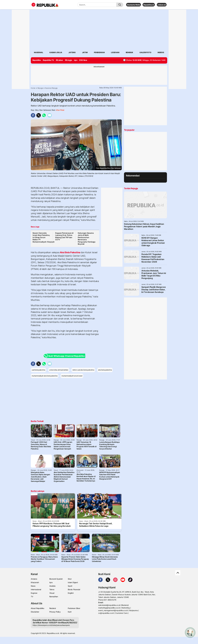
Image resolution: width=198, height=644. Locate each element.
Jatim (85, 52)
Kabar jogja (56, 52)
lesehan (115, 52)
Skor (70, 579)
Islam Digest (73, 582)
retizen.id (162, 5)
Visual (52, 593)
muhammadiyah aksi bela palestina (45, 376)
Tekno (52, 589)
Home (33, 88)
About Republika (38, 608)
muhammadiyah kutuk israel (72, 376)
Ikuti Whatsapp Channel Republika (65, 356)
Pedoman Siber (74, 608)
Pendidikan (99, 52)
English (71, 593)
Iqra (51, 582)
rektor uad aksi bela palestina (83, 370)
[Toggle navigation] (33, 5)
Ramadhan (54, 597)
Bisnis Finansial (74, 589)
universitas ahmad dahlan (59, 370)
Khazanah (35, 582)
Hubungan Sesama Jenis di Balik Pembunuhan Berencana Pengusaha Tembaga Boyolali (87, 239)
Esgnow (34, 593)
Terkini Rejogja (131, 188)
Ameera (34, 579)
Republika (37, 60)
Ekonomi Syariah (56, 579)
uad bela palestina (38, 370)
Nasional (39, 52)
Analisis (52, 586)
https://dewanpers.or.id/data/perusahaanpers (51, 625)
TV (32, 597)
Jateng (72, 52)
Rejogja (40, 88)
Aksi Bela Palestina (70, 252)
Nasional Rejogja (51, 88)
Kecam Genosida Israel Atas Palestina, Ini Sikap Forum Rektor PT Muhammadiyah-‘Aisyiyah (44, 237)
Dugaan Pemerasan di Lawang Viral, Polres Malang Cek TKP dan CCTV (64, 236)
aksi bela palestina (105, 370)
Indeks (161, 52)
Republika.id (149, 5)
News (33, 586)
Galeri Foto (145, 52)
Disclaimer (35, 612)
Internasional (36, 589)
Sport (70, 586)
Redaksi (53, 608)
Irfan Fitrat (60, 110)
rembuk (129, 52)
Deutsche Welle (134, 5)
